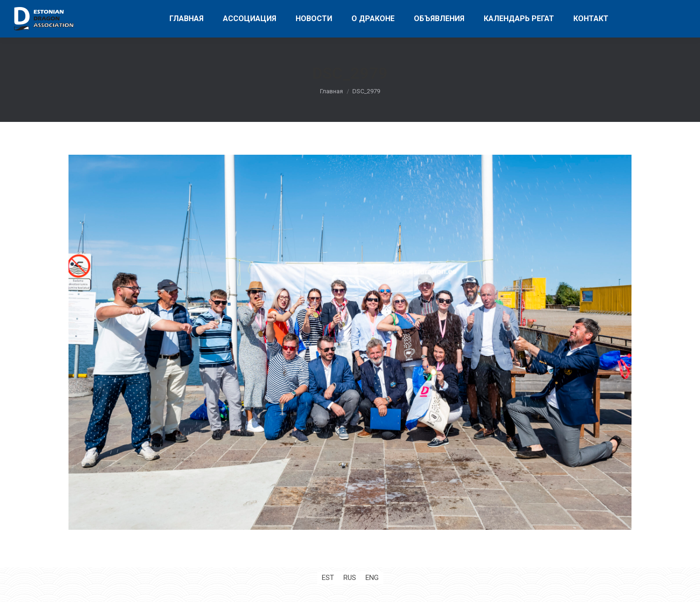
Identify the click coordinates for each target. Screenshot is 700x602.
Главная (331, 91)
